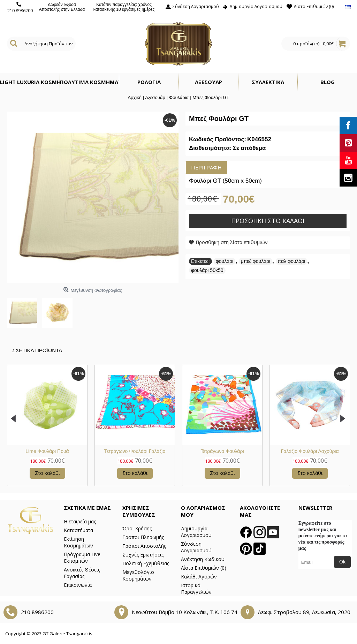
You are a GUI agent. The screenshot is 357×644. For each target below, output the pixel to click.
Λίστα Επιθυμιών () (204, 568)
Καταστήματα (78, 530)
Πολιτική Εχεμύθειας (146, 563)
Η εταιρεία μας (80, 521)
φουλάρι (225, 261)
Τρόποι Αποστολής (144, 546)
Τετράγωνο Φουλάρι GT (47, 451)
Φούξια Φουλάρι (222, 451)
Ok (342, 562)
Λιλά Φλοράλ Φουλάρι (310, 451)
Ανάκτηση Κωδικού (203, 559)
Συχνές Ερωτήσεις (143, 555)
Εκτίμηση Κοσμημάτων (78, 542)
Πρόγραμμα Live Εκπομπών (82, 558)
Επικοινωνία (78, 585)
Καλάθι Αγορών (199, 577)
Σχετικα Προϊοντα (37, 350)
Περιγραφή (206, 167)
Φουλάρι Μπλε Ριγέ (135, 451)
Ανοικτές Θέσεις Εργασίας (82, 573)
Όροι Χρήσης (137, 528)
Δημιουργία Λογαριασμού (196, 532)
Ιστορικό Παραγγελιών (196, 589)
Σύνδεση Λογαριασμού (196, 547)
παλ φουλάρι (292, 261)
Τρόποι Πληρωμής (143, 537)
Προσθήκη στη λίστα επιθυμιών (232, 242)
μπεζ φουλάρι (256, 261)
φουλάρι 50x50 (207, 270)
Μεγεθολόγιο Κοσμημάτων (138, 575)
